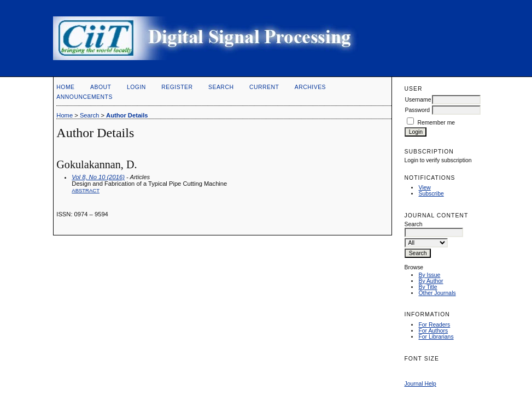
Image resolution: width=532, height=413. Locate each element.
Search (221, 87)
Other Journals (437, 293)
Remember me (436, 123)
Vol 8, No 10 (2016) (98, 177)
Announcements (84, 97)
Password (417, 110)
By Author (431, 281)
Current (264, 87)
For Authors (433, 331)
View (424, 188)
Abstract (86, 190)
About (101, 87)
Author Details (127, 115)
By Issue (429, 275)
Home (65, 87)
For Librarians (436, 337)
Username (418, 100)
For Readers (434, 325)
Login (136, 87)
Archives (310, 87)
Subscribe (431, 194)
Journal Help (420, 384)
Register (177, 87)
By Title (428, 287)
